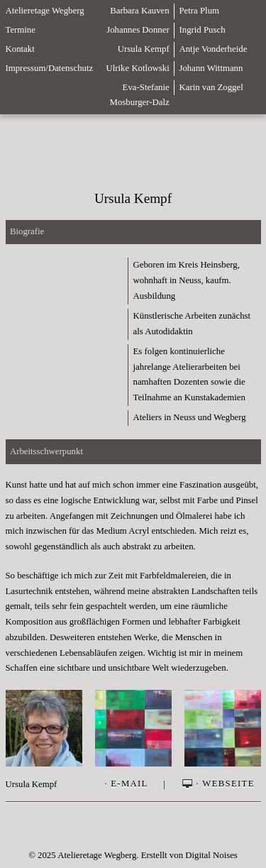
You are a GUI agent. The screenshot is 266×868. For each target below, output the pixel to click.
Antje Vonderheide (213, 49)
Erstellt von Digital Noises (189, 855)
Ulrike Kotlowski (137, 68)
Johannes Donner (138, 30)
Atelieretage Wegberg (45, 11)
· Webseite (217, 784)
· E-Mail (126, 784)
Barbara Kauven (140, 11)
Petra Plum (199, 11)
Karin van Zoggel (211, 87)
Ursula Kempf (144, 49)
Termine (21, 30)
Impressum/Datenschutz (50, 68)
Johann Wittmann (211, 68)
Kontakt (20, 49)
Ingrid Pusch (202, 30)
